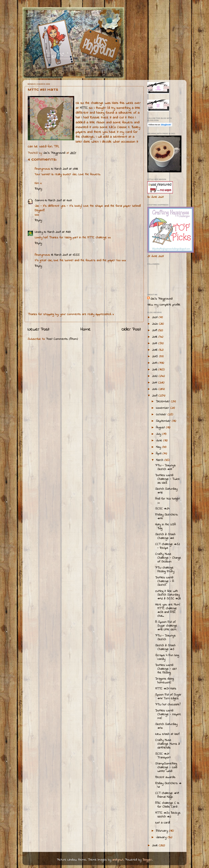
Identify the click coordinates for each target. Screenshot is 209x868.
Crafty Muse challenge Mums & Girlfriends (167, 744)
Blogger (147, 860)
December (163, 402)
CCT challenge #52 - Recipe (167, 546)
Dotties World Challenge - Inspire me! (168, 714)
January (162, 837)
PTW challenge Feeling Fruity (165, 570)
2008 (155, 846)
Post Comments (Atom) (62, 339)
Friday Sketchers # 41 (168, 785)
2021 (155, 317)
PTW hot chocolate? (168, 705)
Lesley (39, 232)
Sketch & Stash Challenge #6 (165, 536)
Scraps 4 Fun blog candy (167, 657)
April (159, 454)
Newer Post (38, 330)
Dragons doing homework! (164, 681)
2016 (155, 350)
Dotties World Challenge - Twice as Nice (167, 479)
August (161, 428)
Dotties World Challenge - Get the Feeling (166, 669)
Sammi (39, 201)
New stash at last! (167, 734)
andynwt (118, 860)
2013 (155, 370)
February (162, 831)
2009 (155, 396)
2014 (155, 363)
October (162, 415)
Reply (38, 189)
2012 (155, 376)
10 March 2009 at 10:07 (58, 201)
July (159, 434)
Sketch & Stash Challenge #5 (165, 647)
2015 (156, 357)
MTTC (84, 108)
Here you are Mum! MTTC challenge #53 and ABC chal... (168, 610)
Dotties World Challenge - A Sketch (165, 581)
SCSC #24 (162, 509)
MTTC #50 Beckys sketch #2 (168, 815)
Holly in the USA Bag (165, 527)
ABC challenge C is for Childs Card (167, 805)
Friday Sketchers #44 (166, 517)
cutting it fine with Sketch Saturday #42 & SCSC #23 (168, 595)
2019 (155, 330)
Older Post (131, 330)
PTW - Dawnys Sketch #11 (165, 467)
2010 (155, 389)
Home (85, 330)
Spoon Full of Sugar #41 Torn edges (168, 697)
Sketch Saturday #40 (166, 726)
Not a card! (163, 823)
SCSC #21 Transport (163, 756)
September (164, 421)
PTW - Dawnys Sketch (165, 638)
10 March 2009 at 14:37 (57, 232)
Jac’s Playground (161, 299)
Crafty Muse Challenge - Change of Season (168, 558)
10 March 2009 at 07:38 (64, 169)
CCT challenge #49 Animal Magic (167, 795)
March (160, 460)
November (163, 408)
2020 (155, 324)
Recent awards (165, 777)
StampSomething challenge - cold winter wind (166, 768)
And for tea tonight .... (167, 501)
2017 (155, 343)
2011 (155, 383)
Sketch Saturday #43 (166, 491)
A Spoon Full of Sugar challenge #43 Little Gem (166, 626)
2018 (155, 337)
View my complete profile (164, 305)
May (159, 447)
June (160, 441)
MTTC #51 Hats (166, 689)
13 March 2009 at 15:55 (65, 255)
